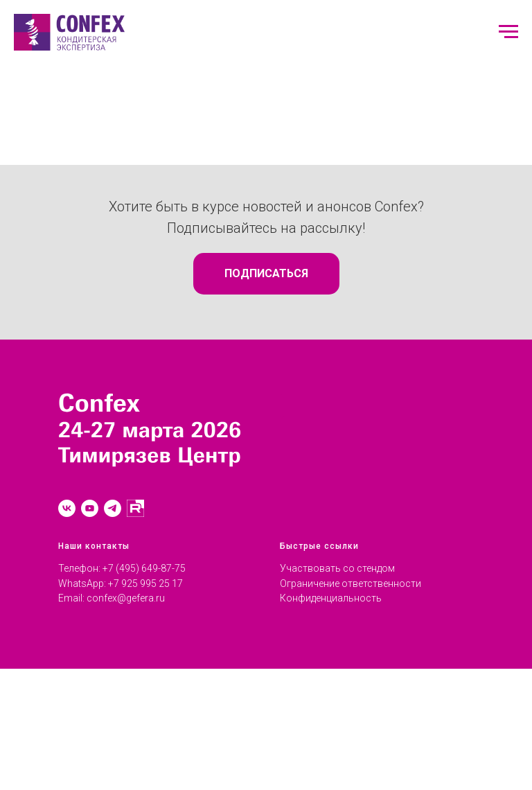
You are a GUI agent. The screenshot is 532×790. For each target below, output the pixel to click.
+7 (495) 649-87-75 (144, 568)
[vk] (67, 508)
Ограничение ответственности (351, 583)
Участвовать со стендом (337, 568)
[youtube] (90, 508)
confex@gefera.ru (126, 598)
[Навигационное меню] (508, 32)
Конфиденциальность (331, 598)
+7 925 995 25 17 (145, 583)
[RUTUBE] (135, 508)
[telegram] (113, 508)
